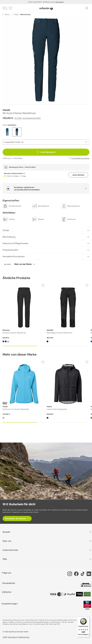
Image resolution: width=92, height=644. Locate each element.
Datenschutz (24, 637)
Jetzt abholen (78, 175)
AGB (5, 637)
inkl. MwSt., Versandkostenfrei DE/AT (28, 118)
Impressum (13, 637)
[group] (46, 60)
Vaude (6, 110)
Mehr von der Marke (23, 264)
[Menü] (88, 618)
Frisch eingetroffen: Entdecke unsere (42, 2)
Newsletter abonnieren (16, 519)
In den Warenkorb (46, 152)
